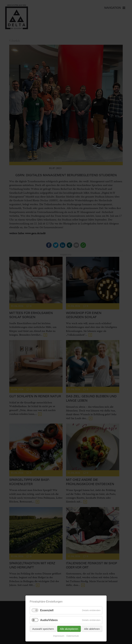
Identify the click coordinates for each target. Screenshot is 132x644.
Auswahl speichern (43, 629)
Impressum (59, 636)
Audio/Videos (49, 620)
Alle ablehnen (92, 629)
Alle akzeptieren (69, 629)
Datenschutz (73, 636)
